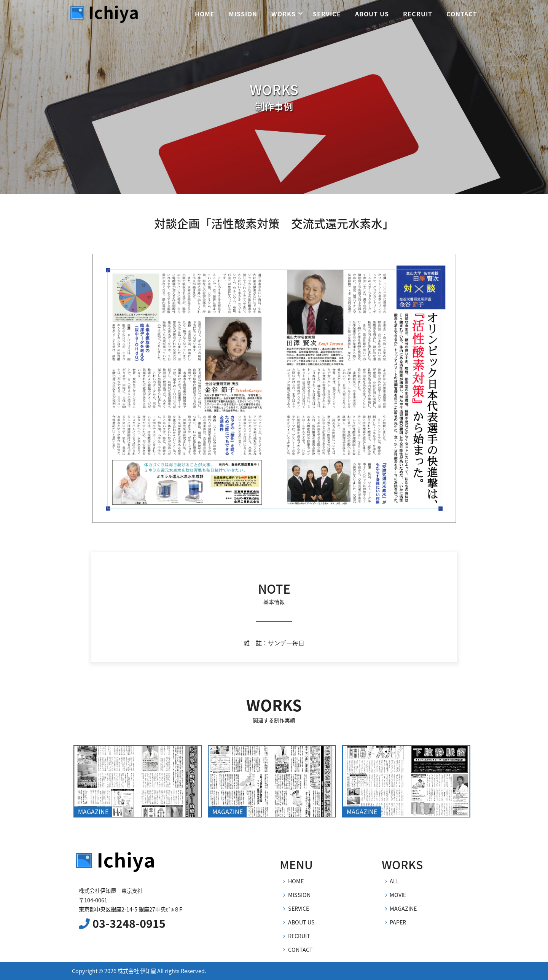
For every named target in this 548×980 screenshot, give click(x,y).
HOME (205, 14)
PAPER (398, 922)
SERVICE (327, 14)
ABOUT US (372, 14)
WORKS (284, 14)
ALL (394, 881)
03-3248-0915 (122, 923)
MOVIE (398, 895)
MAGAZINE (403, 909)
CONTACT (462, 14)
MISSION (243, 14)
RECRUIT (418, 14)
